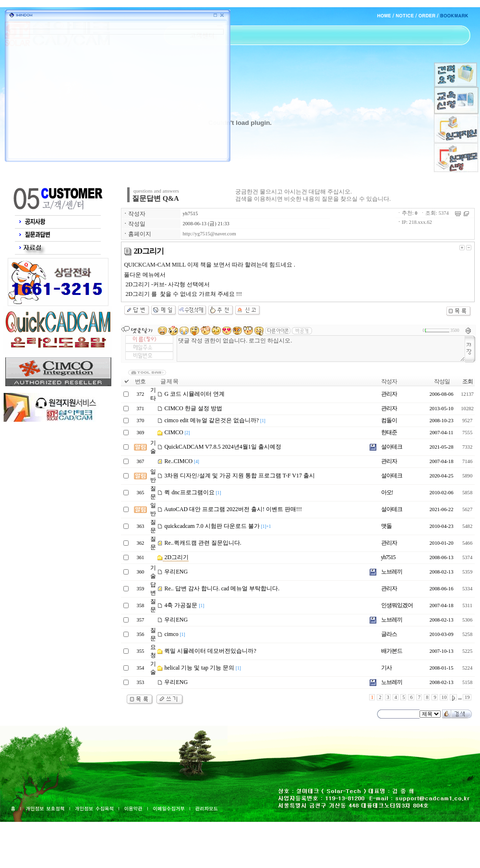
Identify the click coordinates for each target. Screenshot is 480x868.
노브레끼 (392, 572)
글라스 (389, 634)
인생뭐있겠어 (397, 605)
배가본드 (392, 651)
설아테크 (392, 447)
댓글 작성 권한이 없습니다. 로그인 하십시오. (321, 348)
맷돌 (386, 526)
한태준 (389, 432)
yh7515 (190, 214)
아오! (387, 492)
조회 (468, 381)
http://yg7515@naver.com (209, 234)
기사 (386, 668)
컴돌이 (389, 420)
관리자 (389, 394)
